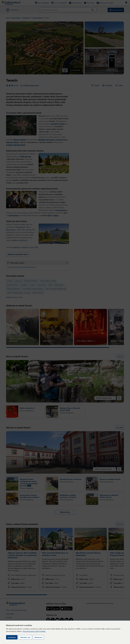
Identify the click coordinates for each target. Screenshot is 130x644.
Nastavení (38, 637)
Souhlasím (12, 637)
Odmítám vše (25, 637)
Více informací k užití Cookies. (34, 631)
